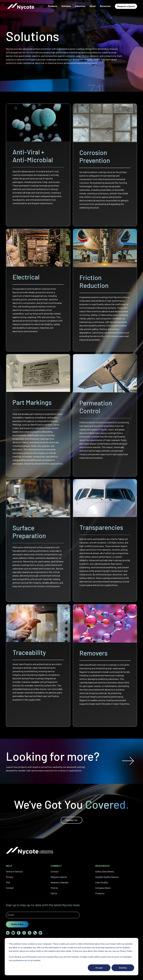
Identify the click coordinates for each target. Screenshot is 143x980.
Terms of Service (14, 871)
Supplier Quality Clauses (107, 877)
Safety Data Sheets (105, 871)
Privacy (10, 877)
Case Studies (102, 882)
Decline (123, 968)
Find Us (54, 888)
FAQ (8, 882)
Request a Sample (59, 882)
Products (100, 893)
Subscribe (17, 924)
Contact (10, 888)
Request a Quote (59, 877)
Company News (103, 888)
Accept (99, 968)
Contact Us (71, 820)
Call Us (54, 893)
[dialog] (71, 957)
